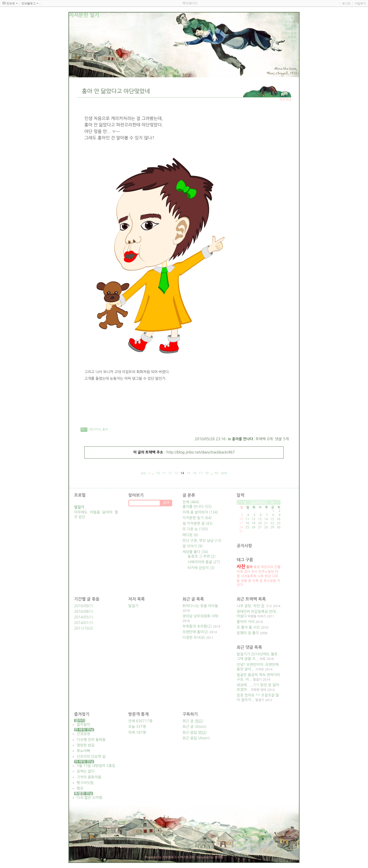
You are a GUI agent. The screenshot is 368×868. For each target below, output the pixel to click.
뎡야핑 (219, 857)
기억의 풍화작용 (89, 777)
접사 (247, 572)
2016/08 (81, 612)
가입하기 (360, 3)
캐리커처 (95, 430)
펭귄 (80, 788)
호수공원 (270, 581)
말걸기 (133, 606)
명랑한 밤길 (86, 745)
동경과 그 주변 (202, 556)
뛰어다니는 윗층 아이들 (200, 606)
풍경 (257, 567)
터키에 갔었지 (201, 568)
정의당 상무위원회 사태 (200, 616)
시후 (260, 576)
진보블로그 (169, 857)
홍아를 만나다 (243, 439)
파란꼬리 (267, 567)
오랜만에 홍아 (193, 632)
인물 (277, 567)
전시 (254, 572)
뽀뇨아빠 (83, 751)
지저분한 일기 (197, 518)
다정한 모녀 (191, 638)
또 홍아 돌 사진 (248, 627)
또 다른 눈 (195, 529)
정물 (244, 581)
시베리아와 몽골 (204, 562)
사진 (241, 567)
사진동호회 (249, 576)
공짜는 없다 (86, 771)
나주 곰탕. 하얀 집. (251, 606)
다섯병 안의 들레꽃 (91, 740)
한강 (268, 576)
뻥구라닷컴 (85, 783)
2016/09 (81, 606)
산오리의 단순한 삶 (91, 756)
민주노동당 (266, 572)
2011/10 (81, 628)
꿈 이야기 (193, 546)
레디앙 (190, 535)
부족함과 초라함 (195, 626)
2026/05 (259, 502)
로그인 (346, 3)
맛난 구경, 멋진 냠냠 (202, 541)
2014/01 (81, 623)
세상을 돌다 (195, 552)
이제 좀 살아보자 (200, 512)
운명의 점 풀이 (248, 633)
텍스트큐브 (187, 857)
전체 (191, 502)
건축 (255, 581)
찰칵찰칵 (83, 725)
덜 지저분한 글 (198, 523)
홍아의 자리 (246, 622)
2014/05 (81, 617)
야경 (240, 572)
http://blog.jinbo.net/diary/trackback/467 (200, 452)
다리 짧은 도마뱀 (89, 798)
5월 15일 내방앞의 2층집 (96, 766)
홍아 (105, 430)
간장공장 (83, 734)
